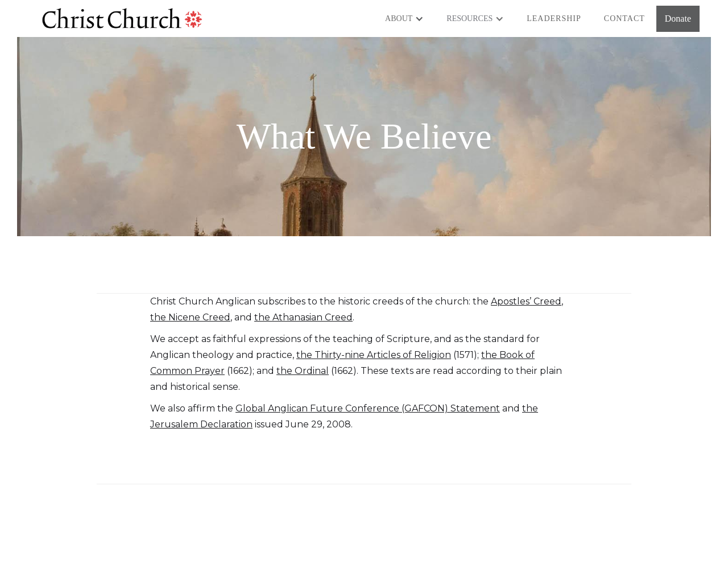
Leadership (554, 18)
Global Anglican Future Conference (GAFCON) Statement (368, 408)
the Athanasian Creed (303, 317)
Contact (624, 18)
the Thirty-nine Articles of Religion (374, 355)
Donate (678, 18)
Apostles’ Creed (526, 301)
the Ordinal (303, 371)
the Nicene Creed (190, 317)
